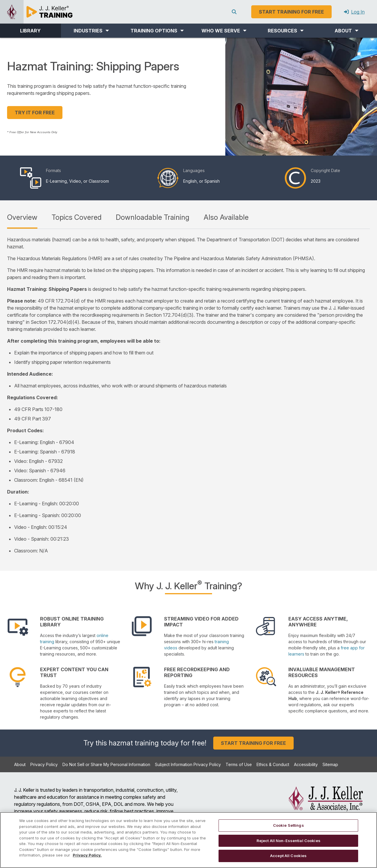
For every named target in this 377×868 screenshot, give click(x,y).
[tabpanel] (188, 395)
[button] (91, 31)
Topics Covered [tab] (77, 217)
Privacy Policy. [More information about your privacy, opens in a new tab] (87, 855)
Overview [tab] (22, 217)
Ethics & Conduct (273, 764)
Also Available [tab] (226, 217)
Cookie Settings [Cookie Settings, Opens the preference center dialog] (288, 825)
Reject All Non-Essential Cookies (288, 841)
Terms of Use (239, 764)
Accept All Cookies (288, 856)
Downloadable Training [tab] (153, 217)
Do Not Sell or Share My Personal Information (106, 764)
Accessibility (306, 764)
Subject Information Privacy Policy (188, 764)
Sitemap (330, 764)
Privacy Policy (44, 764)
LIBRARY (30, 31)
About (20, 764)
